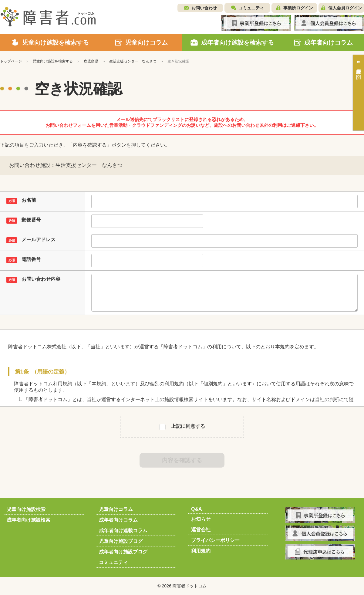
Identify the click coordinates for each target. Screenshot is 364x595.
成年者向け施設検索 (29, 520)
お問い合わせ (204, 8)
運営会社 (201, 530)
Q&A (197, 509)
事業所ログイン (298, 8)
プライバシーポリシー (215, 540)
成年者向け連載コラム (123, 531)
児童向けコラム (116, 509)
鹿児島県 (91, 61)
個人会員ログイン (345, 8)
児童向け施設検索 (26, 509)
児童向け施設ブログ (121, 541)
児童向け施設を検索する (53, 61)
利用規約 (201, 551)
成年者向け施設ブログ (123, 552)
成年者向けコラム (118, 520)
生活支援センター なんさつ (133, 61)
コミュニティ (251, 8)
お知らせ (201, 519)
